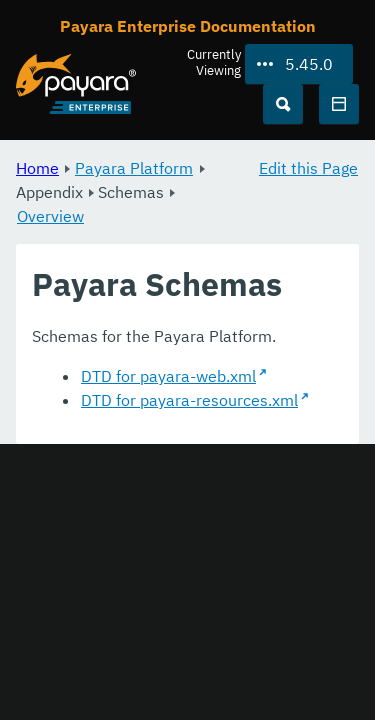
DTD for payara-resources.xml (189, 400)
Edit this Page (308, 168)
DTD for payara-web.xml (168, 376)
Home (37, 168)
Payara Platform (134, 168)
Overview (50, 216)
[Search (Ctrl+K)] (283, 104)
